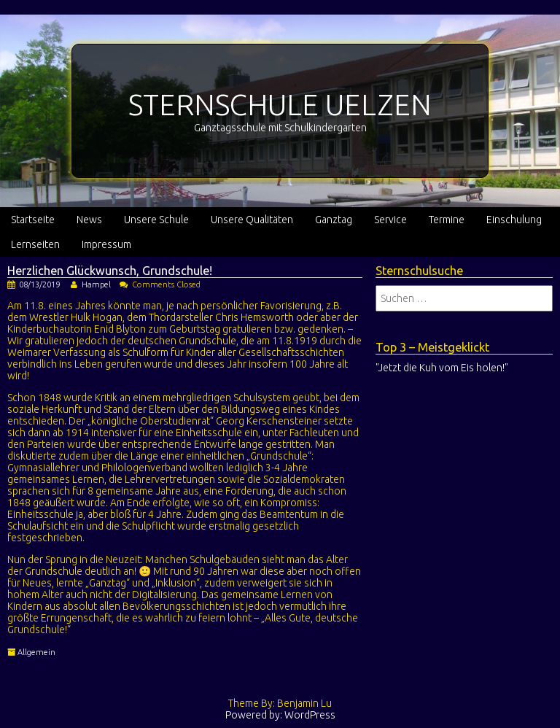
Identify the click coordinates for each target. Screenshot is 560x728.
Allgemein (36, 652)
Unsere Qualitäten (252, 220)
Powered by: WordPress (280, 715)
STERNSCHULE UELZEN (280, 105)
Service (390, 220)
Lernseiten (35, 244)
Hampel (96, 284)
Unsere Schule (156, 220)
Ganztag (334, 220)
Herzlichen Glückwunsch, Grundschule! (110, 271)
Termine (447, 220)
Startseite (33, 220)
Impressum (106, 244)
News (89, 220)
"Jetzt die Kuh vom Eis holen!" (442, 368)
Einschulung (514, 220)
